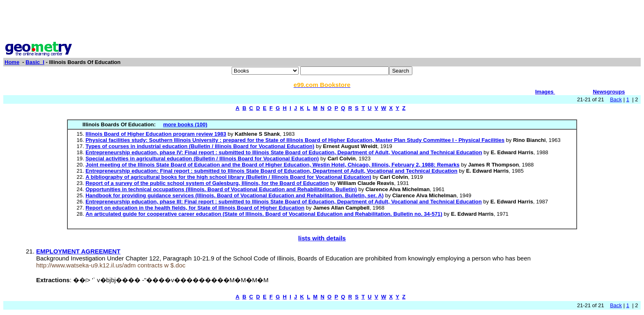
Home (12, 62)
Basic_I (35, 62)
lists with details (322, 238)
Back (616, 99)
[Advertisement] (322, 22)
